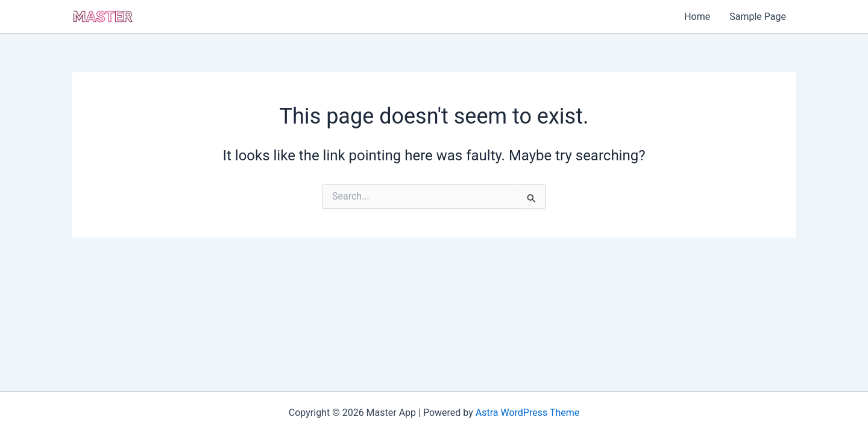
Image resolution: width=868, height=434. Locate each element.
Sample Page (758, 17)
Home (697, 17)
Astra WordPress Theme (527, 413)
